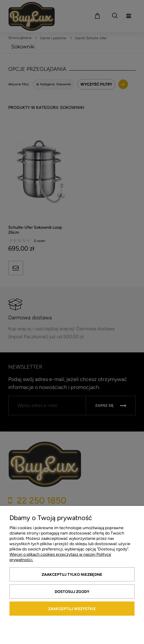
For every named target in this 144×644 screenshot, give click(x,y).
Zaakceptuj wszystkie (72, 609)
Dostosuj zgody (72, 592)
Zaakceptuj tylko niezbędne (72, 574)
